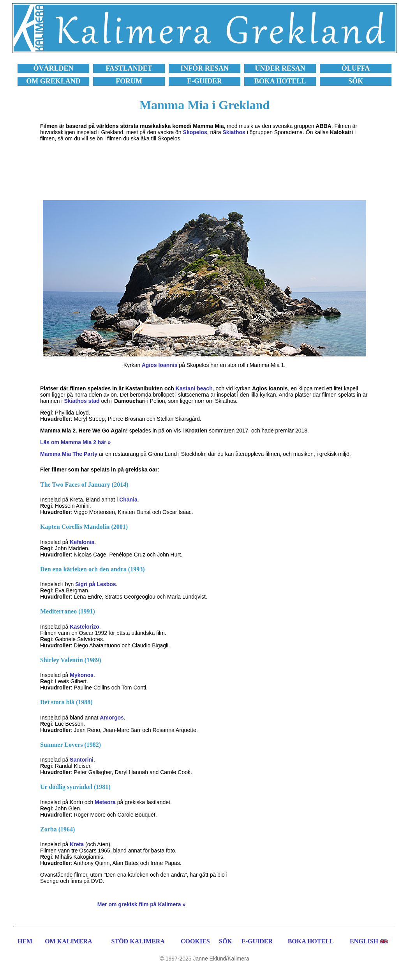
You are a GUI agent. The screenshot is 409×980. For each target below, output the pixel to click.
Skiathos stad (82, 401)
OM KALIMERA (68, 941)
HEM (25, 941)
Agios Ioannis (160, 365)
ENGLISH (364, 941)
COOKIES (195, 941)
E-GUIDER (257, 941)
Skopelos (195, 132)
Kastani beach (194, 388)
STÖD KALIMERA (138, 941)
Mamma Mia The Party (69, 454)
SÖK (226, 941)
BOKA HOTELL (311, 941)
